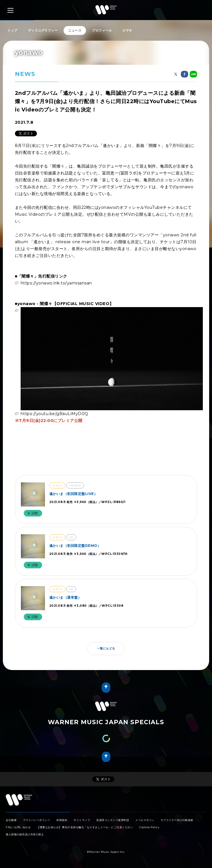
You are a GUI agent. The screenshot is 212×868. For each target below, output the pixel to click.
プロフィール (102, 30)
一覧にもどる (106, 648)
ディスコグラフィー (43, 30)
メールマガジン (145, 820)
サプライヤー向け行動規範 (177, 820)
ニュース (75, 30)
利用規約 (62, 820)
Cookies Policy (149, 827)
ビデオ (127, 30)
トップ (12, 30)
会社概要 (11, 820)
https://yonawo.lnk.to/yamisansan (56, 283)
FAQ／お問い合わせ (18, 827)
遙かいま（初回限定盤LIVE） (73, 494)
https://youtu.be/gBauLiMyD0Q (54, 414)
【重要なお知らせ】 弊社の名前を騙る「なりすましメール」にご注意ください (85, 827)
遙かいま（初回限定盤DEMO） (75, 546)
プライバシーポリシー (37, 820)
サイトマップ (82, 820)
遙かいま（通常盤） (65, 597)
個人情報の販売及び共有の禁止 (25, 834)
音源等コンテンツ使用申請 (113, 820)
